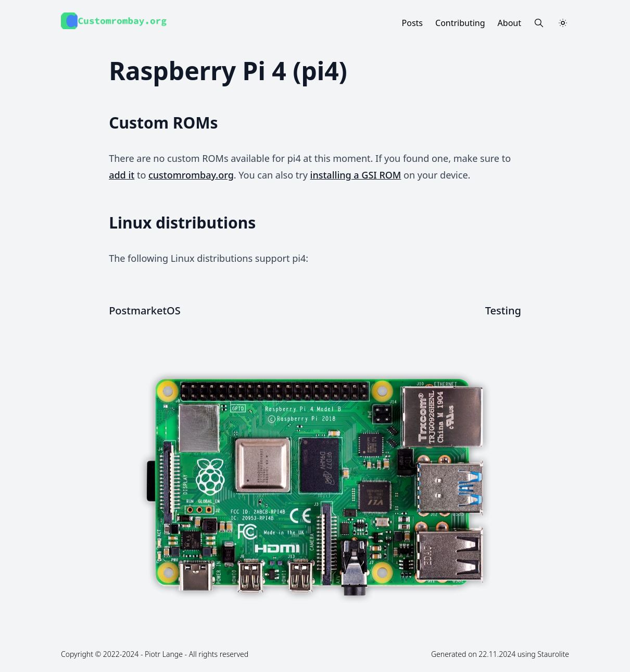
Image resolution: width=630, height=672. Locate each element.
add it (122, 175)
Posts (412, 23)
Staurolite (553, 654)
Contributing (460, 23)
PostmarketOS (145, 310)
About (509, 23)
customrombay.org (191, 175)
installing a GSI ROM (356, 175)
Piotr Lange (164, 654)
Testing (503, 310)
